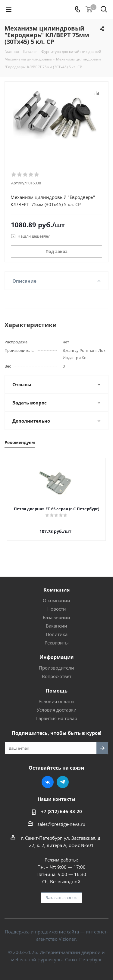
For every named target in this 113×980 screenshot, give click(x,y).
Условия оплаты (56, 701)
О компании (56, 600)
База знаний (56, 617)
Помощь (57, 691)
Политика (57, 634)
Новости (57, 609)
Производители (56, 668)
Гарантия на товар (57, 718)
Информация (56, 657)
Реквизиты (57, 643)
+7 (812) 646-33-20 (61, 811)
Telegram (63, 782)
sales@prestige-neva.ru (61, 824)
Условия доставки (57, 710)
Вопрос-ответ (57, 676)
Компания (56, 590)
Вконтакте (48, 782)
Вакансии (56, 626)
